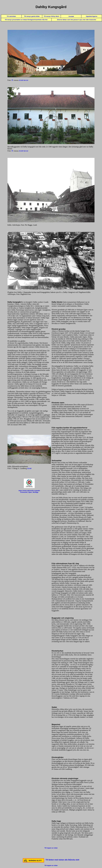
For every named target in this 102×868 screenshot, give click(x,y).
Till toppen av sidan (51, 848)
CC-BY (29, 469)
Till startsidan (11, 16)
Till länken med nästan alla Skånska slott (62, 860)
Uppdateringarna (92, 16)
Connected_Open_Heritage (29, 492)
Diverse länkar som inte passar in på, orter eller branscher (77, 20)
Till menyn (8, 20)
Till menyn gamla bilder (32, 16)
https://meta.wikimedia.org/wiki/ (29, 491)
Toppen (51, 2)
